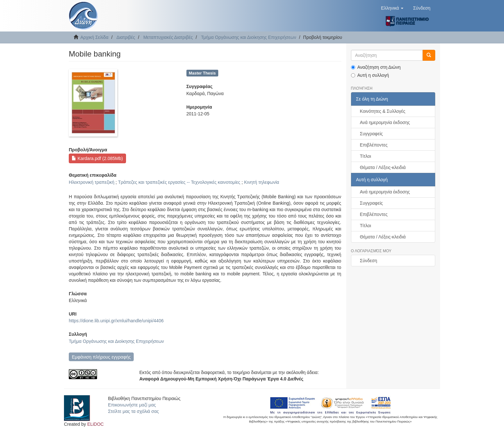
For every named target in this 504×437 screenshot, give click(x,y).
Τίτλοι (366, 156)
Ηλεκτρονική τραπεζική (92, 182)
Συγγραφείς (372, 134)
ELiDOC (95, 424)
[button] (392, 8)
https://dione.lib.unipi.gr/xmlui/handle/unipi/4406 (116, 321)
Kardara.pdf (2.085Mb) (97, 158)
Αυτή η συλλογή (370, 75)
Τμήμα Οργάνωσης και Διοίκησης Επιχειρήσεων (248, 37)
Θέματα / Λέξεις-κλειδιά (383, 167)
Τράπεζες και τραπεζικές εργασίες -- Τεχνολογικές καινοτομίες (179, 182)
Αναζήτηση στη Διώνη (376, 67)
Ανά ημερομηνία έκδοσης (385, 122)
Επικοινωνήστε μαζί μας (132, 405)
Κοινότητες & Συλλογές (383, 111)
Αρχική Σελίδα (94, 37)
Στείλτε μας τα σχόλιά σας (133, 411)
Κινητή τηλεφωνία (261, 182)
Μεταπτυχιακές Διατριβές (168, 37)
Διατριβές (126, 37)
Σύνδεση (369, 261)
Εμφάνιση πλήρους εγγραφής (101, 357)
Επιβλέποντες (374, 145)
